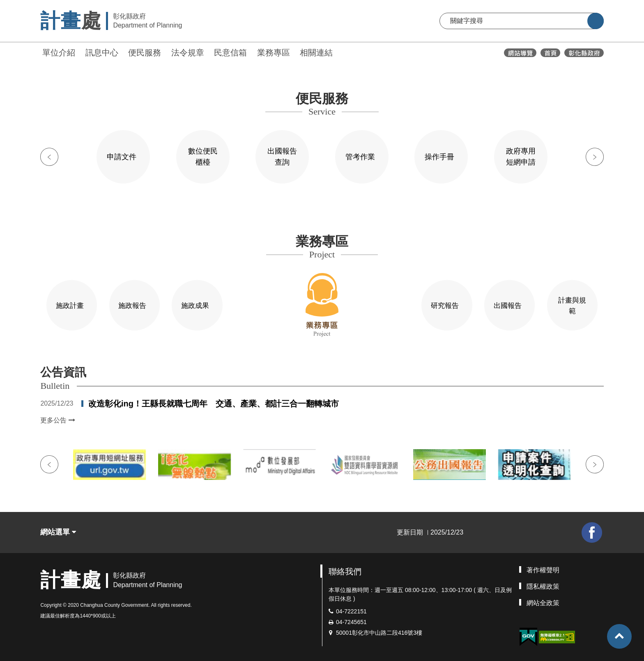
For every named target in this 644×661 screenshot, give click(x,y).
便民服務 (145, 53)
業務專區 (274, 53)
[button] (619, 636)
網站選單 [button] (58, 531)
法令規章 (188, 53)
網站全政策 (543, 601)
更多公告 (57, 419)
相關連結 (316, 53)
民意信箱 (230, 53)
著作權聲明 (543, 568)
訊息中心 (102, 53)
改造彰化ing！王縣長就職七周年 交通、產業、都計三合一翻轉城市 (214, 402)
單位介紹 (59, 53)
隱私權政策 (543, 585)
